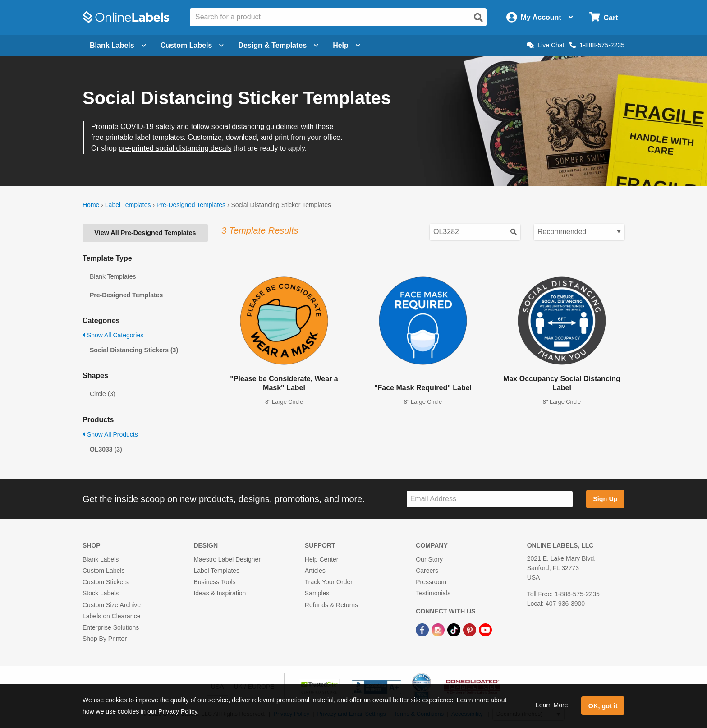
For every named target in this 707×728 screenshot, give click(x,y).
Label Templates (128, 205)
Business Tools (214, 582)
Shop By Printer (105, 639)
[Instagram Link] (439, 629)
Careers (427, 571)
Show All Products (110, 434)
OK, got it (603, 706)
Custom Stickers (106, 582)
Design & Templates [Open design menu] (278, 45)
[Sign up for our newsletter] (490, 499)
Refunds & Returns (331, 605)
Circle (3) (103, 394)
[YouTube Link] (485, 629)
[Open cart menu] (604, 17)
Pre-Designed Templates (191, 205)
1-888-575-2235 (597, 45)
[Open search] (478, 18)
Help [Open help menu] (347, 45)
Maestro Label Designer (227, 559)
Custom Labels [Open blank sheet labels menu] (192, 45)
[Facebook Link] (423, 629)
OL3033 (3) (106, 449)
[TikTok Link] (455, 629)
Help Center (322, 559)
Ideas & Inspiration (220, 593)
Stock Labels (101, 593)
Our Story (429, 559)
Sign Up (605, 499)
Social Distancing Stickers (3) (134, 350)
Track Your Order (329, 582)
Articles (315, 571)
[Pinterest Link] (471, 629)
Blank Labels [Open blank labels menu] (118, 45)
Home (91, 205)
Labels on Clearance (111, 616)
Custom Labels (103, 571)
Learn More (552, 705)
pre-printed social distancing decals (175, 148)
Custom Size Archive (112, 605)
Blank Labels (101, 559)
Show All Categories (113, 335)
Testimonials (433, 593)
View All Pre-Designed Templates (145, 233)
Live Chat (545, 45)
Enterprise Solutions (111, 627)
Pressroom (431, 582)
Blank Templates (113, 276)
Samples (317, 593)
